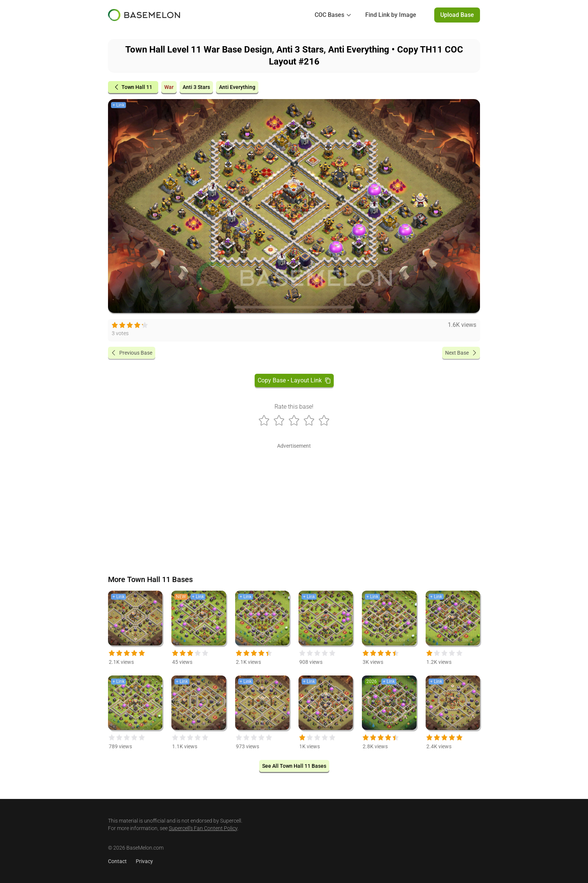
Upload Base (457, 15)
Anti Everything (237, 87)
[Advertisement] (294, 504)
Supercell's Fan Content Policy (203, 828)
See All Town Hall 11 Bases (294, 766)
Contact (117, 861)
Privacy (144, 861)
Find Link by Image (391, 15)
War (169, 87)
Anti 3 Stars (196, 87)
